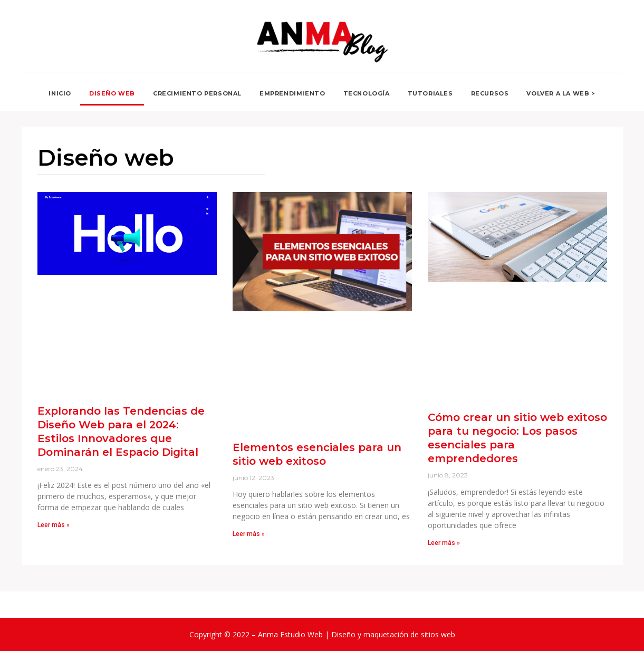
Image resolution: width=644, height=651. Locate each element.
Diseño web (112, 93)
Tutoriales (430, 93)
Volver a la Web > (561, 93)
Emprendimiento (292, 93)
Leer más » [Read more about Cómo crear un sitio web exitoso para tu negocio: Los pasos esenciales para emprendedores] (444, 543)
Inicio (60, 93)
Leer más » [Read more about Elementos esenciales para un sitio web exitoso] (249, 534)
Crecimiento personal (197, 93)
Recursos (490, 93)
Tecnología (367, 93)
